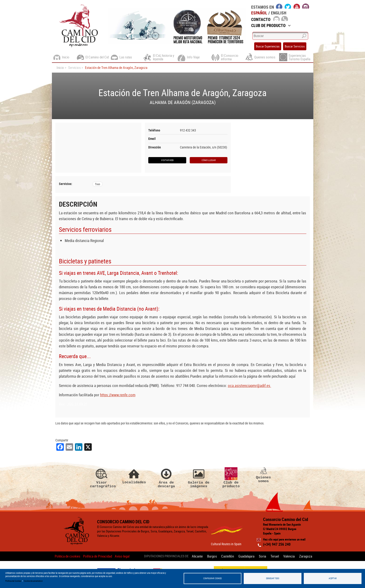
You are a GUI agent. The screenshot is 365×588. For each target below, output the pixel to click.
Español (259, 13)
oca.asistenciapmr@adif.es (250, 385)
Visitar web (167, 160)
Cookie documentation (33, 581)
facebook (279, 6)
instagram (306, 6)
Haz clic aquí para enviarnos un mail (284, 539)
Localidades (134, 476)
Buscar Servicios (295, 46)
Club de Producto (271, 25)
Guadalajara (246, 556)
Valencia (289, 556)
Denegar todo (273, 578)
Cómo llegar (209, 160)
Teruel (275, 556)
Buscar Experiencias (268, 46)
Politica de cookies (68, 556)
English (279, 13)
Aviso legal (122, 556)
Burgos (212, 556)
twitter (288, 6)
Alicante (197, 556)
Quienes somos (264, 475)
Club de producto (231, 478)
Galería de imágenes (199, 478)
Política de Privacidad (98, 556)
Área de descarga (166, 478)
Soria (262, 556)
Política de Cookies (13, 581)
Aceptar (333, 578)
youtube (297, 6)
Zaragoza (306, 556)
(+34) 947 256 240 (277, 544)
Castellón (228, 556)
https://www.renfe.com (118, 395)
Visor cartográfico (102, 478)
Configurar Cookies (213, 578)
